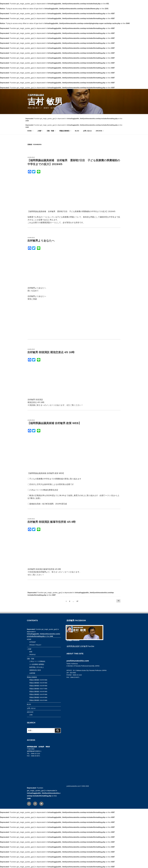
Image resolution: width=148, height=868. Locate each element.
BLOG (77, 131)
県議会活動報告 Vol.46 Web (38, 692)
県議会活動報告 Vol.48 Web (38, 686)
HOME (30, 131)
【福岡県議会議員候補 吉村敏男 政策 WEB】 (54, 423)
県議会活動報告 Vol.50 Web (38, 680)
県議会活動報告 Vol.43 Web (38, 700)
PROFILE (32, 655)
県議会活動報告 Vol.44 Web (38, 697)
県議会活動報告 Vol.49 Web (38, 683)
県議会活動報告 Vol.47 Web (38, 689)
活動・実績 (51, 131)
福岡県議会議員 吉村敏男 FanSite (80, 646)
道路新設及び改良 (35, 670)
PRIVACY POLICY (35, 645)
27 (77, 602)
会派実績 (32, 673)
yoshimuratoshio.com (73, 786)
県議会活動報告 (65, 131)
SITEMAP (33, 642)
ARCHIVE (100, 131)
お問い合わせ (87, 131)
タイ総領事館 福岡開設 (37, 664)
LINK (31, 715)
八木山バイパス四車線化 (37, 661)
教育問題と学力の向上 (37, 667)
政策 (31, 652)
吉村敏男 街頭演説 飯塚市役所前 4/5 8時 (51, 522)
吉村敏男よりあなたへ (41, 241)
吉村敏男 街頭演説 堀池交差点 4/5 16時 (51, 352)
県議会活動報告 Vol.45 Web (38, 694)
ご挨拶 (40, 131)
